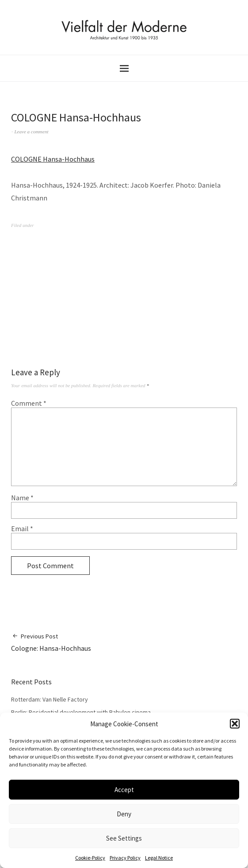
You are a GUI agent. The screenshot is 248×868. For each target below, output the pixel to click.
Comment (29, 403)
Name (22, 498)
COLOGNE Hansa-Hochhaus (53, 159)
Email (22, 528)
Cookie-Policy (90, 858)
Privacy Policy (125, 858)
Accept (124, 790)
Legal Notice (159, 858)
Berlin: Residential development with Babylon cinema (81, 712)
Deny (124, 814)
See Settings (124, 838)
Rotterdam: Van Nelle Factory (50, 699)
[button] (235, 724)
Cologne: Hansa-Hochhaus (51, 642)
